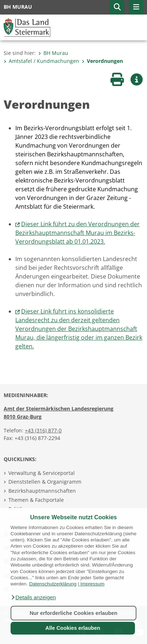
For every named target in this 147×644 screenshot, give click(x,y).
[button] (33, 597)
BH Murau (53, 53)
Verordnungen (102, 61)
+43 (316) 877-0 (43, 430)
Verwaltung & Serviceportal (42, 473)
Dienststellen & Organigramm (45, 482)
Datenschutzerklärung (53, 584)
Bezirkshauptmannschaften (42, 491)
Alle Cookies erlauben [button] (73, 628)
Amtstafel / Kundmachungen (41, 61)
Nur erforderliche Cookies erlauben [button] (73, 613)
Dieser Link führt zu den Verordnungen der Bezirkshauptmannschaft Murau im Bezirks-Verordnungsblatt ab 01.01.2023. (78, 233)
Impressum (92, 584)
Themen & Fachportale (36, 500)
